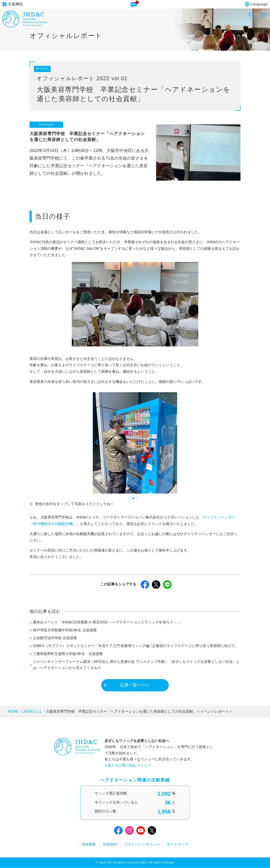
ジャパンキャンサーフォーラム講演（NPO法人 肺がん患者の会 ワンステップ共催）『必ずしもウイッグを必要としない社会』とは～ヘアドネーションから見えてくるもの (136, 665)
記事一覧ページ (135, 685)
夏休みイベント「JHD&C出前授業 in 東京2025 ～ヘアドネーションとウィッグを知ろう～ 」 (107, 622)
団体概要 (88, 845)
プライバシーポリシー (142, 845)
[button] (98, 447)
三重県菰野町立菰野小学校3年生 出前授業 (68, 654)
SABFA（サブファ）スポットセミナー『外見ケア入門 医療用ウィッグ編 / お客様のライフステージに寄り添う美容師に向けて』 (136, 646)
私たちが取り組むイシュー (130, 765)
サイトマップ (178, 845)
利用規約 (110, 845)
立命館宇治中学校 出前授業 (55, 638)
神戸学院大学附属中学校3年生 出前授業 (65, 630)
